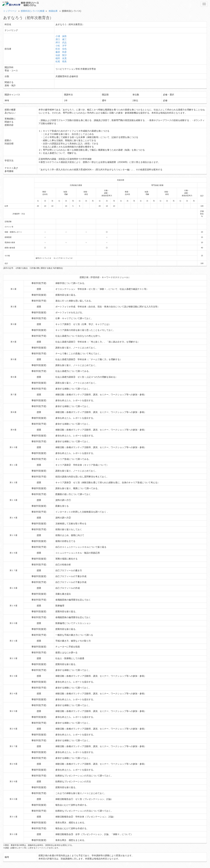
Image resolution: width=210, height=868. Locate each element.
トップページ (10, 11)
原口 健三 (61, 39)
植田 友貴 (61, 58)
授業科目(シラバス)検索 (33, 11)
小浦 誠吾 (61, 36)
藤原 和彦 (61, 52)
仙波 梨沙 (61, 55)
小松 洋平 (61, 46)
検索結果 (53, 11)
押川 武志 (61, 42)
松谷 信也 (61, 49)
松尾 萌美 (61, 61)
